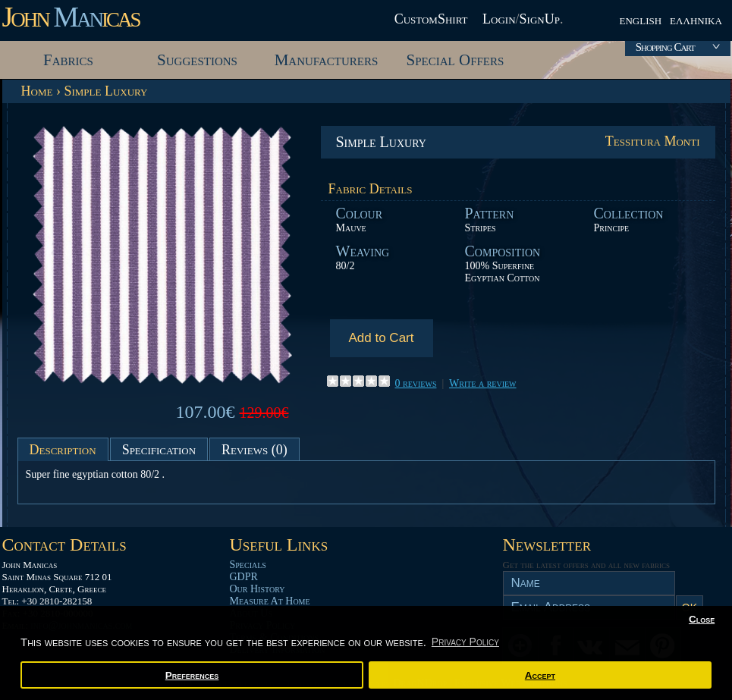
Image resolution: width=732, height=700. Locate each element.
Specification (159, 450)
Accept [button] (540, 675)
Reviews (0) (254, 450)
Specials (248, 565)
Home (37, 91)
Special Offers (456, 60)
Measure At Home (270, 601)
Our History (258, 589)
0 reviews (416, 383)
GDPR (244, 577)
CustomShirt (431, 19)
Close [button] (702, 619)
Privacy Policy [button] (465, 642)
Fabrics (68, 60)
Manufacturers (327, 60)
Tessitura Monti (653, 141)
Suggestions (197, 60)
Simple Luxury (105, 91)
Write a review (483, 383)
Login (499, 19)
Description (63, 450)
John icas (71, 17)
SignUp (540, 19)
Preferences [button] (192, 675)
